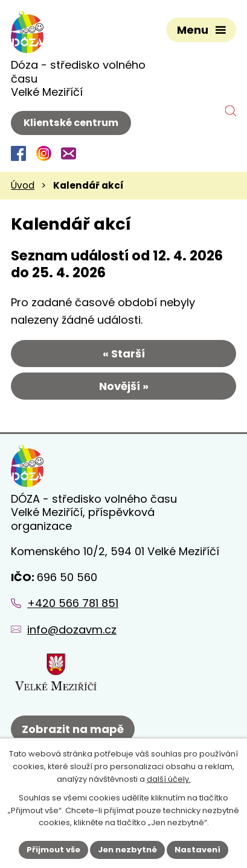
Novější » (124, 386)
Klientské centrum (71, 123)
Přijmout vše (53, 850)
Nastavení (197, 850)
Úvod (23, 185)
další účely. (169, 779)
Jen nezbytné (127, 850)
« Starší (124, 354)
